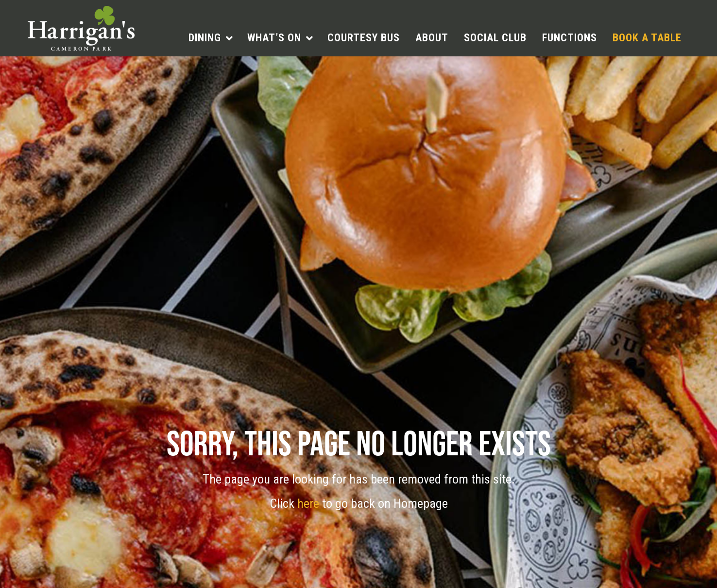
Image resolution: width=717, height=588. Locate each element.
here (310, 503)
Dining (205, 38)
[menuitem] (210, 38)
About (432, 38)
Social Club (495, 38)
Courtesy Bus (364, 38)
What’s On (274, 38)
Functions (570, 38)
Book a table (647, 38)
